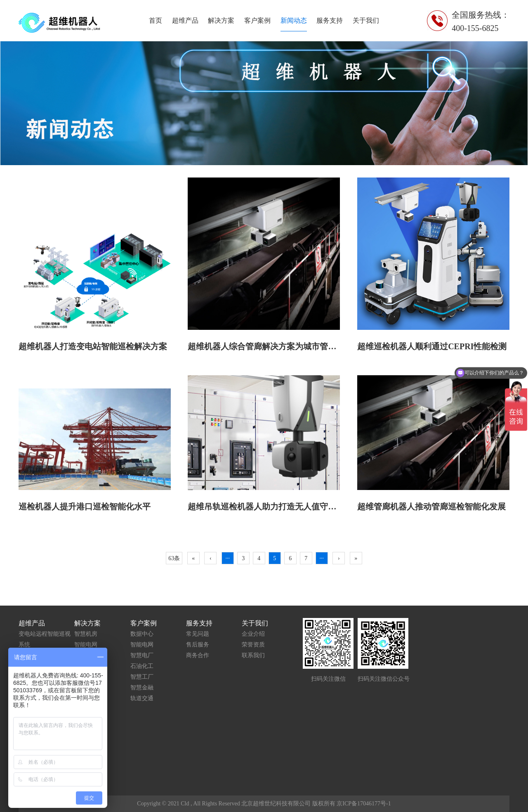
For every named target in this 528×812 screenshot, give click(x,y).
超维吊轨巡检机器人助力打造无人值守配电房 (270, 507)
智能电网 (86, 645)
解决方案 (221, 20)
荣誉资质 (253, 645)
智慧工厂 (142, 677)
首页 (156, 20)
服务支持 (330, 20)
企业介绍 (253, 634)
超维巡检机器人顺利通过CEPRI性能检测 (432, 346)
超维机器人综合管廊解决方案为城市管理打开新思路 (283, 346)
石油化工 (142, 666)
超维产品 (185, 20)
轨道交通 (142, 698)
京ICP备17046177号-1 (364, 804)
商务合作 (198, 655)
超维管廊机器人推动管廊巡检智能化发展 (431, 507)
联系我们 (253, 655)
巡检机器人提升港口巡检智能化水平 (85, 507)
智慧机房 (86, 634)
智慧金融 (142, 688)
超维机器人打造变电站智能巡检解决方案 (93, 346)
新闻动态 (294, 20)
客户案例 (257, 20)
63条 (174, 558)
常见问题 (198, 634)
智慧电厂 (142, 655)
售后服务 (198, 645)
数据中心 (142, 634)
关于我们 (366, 20)
